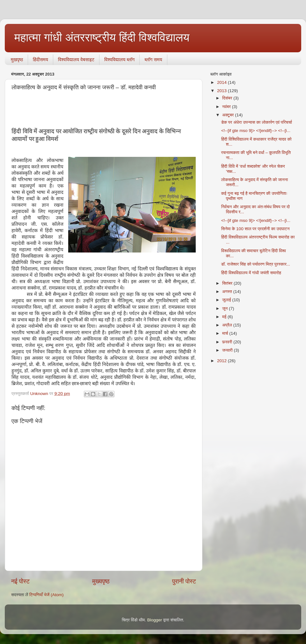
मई (225, 317)
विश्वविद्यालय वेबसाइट (76, 59)
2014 (222, 82)
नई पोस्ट (20, 581)
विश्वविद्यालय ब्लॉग (119, 59)
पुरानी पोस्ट (184, 581)
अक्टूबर (229, 115)
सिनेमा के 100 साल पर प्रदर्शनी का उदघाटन (255, 229)
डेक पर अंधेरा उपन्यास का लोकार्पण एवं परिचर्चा (257, 122)
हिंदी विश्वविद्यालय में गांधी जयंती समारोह (251, 273)
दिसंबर (228, 98)
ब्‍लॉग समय (153, 59)
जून (226, 308)
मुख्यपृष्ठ (101, 581)
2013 (222, 91)
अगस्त (228, 292)
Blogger (155, 620)
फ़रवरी (228, 342)
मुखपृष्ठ (17, 59)
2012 (222, 361)
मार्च (226, 333)
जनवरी (228, 350)
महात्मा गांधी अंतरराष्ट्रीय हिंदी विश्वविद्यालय (102, 37)
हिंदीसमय (40, 59)
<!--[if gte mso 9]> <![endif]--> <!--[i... (256, 131)
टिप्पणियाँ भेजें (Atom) (47, 595)
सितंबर (228, 283)
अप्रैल (228, 325)
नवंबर (227, 107)
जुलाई (227, 300)
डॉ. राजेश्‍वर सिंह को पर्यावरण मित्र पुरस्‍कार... (256, 264)
